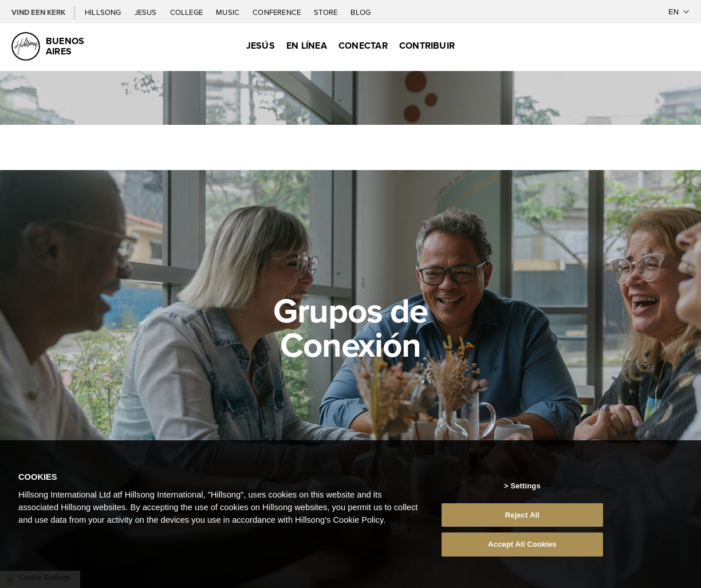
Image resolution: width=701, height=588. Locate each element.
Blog (361, 12)
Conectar (363, 46)
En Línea (307, 46)
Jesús (261, 46)
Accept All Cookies (522, 544)
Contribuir (427, 46)
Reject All (522, 515)
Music (229, 12)
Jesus (147, 12)
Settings (525, 486)
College (187, 12)
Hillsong (104, 12)
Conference (277, 12)
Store (326, 12)
